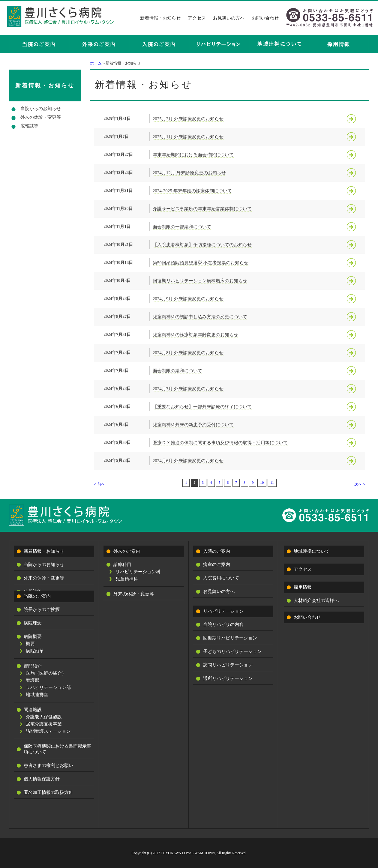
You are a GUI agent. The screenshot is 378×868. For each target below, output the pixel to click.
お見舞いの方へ (229, 18)
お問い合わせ (265, 18)
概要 (30, 644)
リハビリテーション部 (48, 687)
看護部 (33, 680)
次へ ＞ (360, 484)
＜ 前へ (99, 484)
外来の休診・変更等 (41, 117)
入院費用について (221, 578)
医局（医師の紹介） (46, 673)
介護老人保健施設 (44, 717)
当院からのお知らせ (41, 109)
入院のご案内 (217, 551)
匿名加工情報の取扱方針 (48, 792)
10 (262, 483)
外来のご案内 (127, 551)
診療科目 (122, 564)
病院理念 (33, 623)
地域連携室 (37, 695)
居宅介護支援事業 (44, 724)
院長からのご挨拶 (42, 609)
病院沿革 (35, 651)
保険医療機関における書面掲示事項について (57, 749)
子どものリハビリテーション (232, 651)
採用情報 (303, 587)
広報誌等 (29, 126)
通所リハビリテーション (228, 678)
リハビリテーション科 (138, 572)
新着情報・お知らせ (160, 18)
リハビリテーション (223, 611)
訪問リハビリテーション (228, 665)
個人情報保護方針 (42, 779)
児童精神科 (127, 579)
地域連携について (312, 551)
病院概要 (33, 636)
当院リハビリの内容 (223, 624)
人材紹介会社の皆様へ (316, 600)
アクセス (197, 18)
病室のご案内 (217, 564)
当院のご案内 (37, 596)
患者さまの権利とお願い (48, 765)
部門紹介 (33, 666)
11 (272, 483)
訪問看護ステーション (48, 731)
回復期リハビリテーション (230, 638)
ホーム (96, 63)
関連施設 (33, 710)
